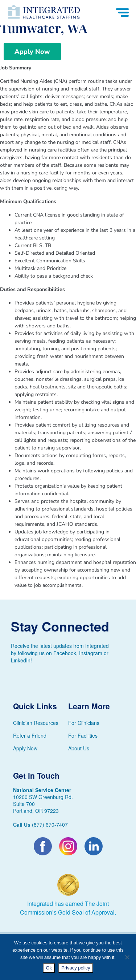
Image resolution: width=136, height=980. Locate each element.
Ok (49, 968)
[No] (127, 957)
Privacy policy (76, 968)
